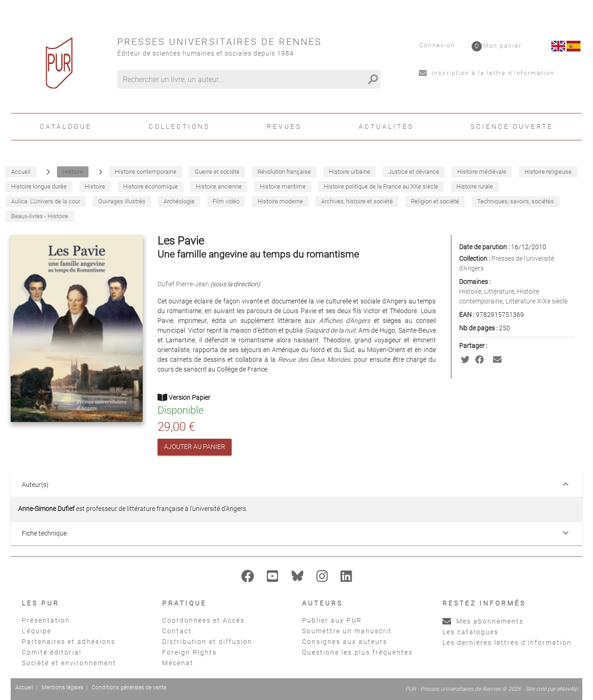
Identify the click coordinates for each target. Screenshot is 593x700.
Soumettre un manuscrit (347, 631)
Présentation (46, 620)
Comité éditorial (52, 652)
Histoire (470, 291)
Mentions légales (63, 687)
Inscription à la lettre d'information (487, 73)
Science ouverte (512, 126)
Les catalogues (470, 632)
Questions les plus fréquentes (357, 652)
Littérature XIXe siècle (536, 301)
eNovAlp (567, 689)
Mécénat (178, 663)
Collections (179, 126)
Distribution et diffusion (207, 642)
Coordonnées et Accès (203, 620)
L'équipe (37, 631)
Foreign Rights (189, 652)
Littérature (499, 291)
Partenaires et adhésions (69, 642)
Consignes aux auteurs (345, 642)
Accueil (24, 687)
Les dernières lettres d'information (507, 643)
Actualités (386, 126)
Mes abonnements (483, 621)
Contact (177, 631)
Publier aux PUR (332, 620)
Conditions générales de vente (129, 687)
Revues (284, 126)
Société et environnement (69, 663)
